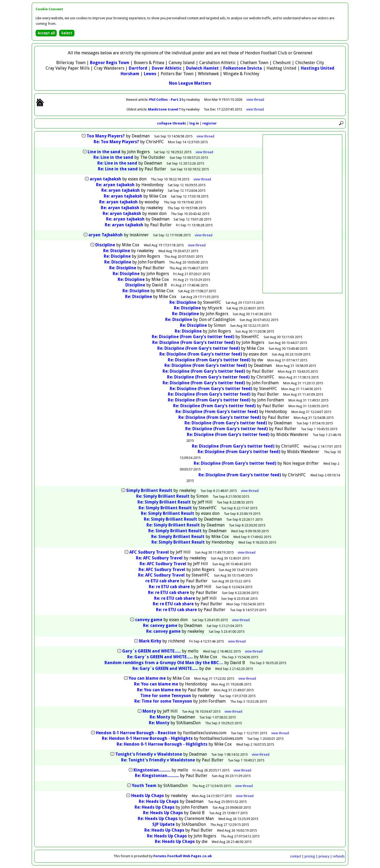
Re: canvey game (160, 625)
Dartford (138, 68)
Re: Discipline (117, 251)
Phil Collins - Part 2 (165, 100)
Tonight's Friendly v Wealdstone (149, 754)
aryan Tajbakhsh (106, 235)
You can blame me (147, 678)
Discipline (105, 245)
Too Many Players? (106, 136)
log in (194, 123)
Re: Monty (160, 717)
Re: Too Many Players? (116, 142)
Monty (149, 711)
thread (205, 136)
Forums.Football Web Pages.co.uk (183, 856)
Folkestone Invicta (243, 68)
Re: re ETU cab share (169, 587)
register (210, 123)
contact (296, 856)
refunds (339, 856)
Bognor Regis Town (110, 63)
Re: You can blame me (156, 684)
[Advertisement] (302, 214)
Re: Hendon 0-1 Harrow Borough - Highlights (147, 738)
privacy (324, 856)
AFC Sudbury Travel (149, 552)
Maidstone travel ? (165, 109)
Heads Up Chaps (148, 796)
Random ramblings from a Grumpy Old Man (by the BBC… (164, 663)
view (255, 100)
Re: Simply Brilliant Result (163, 496)
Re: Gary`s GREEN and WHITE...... (160, 657)
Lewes (150, 74)
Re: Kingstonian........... (157, 776)
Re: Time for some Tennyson (163, 701)
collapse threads (172, 123)
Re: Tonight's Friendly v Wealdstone (158, 760)
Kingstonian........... (152, 770)
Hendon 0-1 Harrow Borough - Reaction (136, 733)
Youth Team (144, 786)
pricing (310, 856)
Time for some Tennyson (166, 696)
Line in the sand (104, 152)
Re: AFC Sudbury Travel (159, 558)
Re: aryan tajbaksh (115, 185)
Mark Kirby (150, 641)
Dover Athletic (167, 68)
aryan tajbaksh (105, 179)
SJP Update (163, 824)
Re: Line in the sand (113, 157)
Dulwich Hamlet (202, 68)
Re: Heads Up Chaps (159, 801)
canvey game (149, 620)
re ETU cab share (162, 581)
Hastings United (318, 68)
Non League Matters (190, 83)
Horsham (130, 74)
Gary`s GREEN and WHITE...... (151, 651)
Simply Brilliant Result (149, 490)
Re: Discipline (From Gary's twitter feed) (193, 337)
